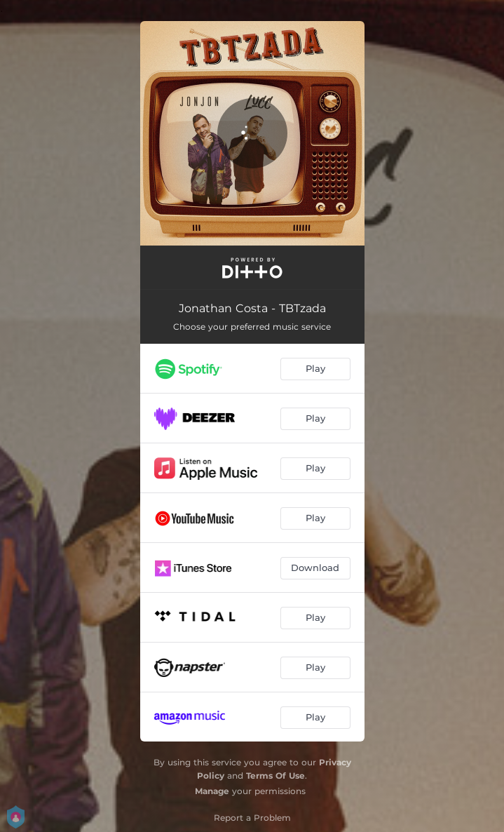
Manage (212, 791)
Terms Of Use (275, 776)
